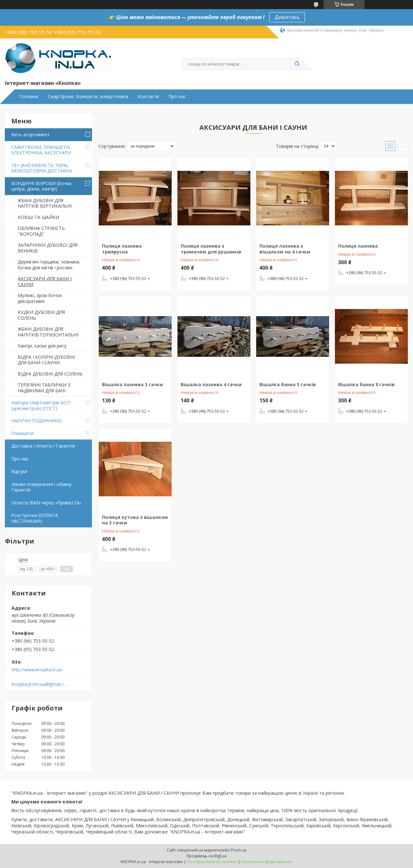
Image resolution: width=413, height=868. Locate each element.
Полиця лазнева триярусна (122, 249)
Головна (29, 97)
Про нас (177, 97)
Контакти (148, 97)
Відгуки (19, 471)
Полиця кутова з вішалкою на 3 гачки (135, 520)
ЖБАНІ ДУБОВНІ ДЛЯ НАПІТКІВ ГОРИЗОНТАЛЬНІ (48, 332)
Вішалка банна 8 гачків (366, 384)
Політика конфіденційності (267, 862)
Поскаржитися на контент (212, 862)
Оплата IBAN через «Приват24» (46, 503)
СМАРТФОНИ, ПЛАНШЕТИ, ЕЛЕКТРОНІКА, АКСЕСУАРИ (41, 150)
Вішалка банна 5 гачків (288, 384)
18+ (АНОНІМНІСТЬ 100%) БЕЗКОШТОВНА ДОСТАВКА (42, 168)
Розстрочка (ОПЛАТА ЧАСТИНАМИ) (35, 518)
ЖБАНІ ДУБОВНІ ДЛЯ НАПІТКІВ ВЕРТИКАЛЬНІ (45, 203)
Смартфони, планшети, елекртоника (88, 97)
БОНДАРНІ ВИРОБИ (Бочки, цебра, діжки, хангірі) (42, 186)
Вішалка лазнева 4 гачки (211, 384)
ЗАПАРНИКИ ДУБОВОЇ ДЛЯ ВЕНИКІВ (48, 248)
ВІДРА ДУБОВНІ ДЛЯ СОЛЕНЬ (50, 374)
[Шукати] (297, 64)
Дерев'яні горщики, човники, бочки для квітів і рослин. (49, 265)
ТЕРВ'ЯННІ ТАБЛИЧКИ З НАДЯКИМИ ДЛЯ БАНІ (44, 388)
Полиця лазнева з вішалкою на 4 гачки (285, 249)
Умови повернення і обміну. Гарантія (42, 487)
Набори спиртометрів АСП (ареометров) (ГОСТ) (40, 405)
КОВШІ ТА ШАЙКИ (38, 217)
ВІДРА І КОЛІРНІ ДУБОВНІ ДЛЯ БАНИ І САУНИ (46, 360)
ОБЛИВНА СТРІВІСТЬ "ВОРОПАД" (41, 231)
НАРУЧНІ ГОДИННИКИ (36, 421)
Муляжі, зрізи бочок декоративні (40, 298)
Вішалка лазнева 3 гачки (132, 384)
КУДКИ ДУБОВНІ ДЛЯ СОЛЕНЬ (41, 315)
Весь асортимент (30, 134)
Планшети (22, 433)
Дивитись (287, 17)
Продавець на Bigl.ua (206, 856)
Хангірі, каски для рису (42, 346)
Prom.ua (239, 850)
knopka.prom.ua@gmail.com (40, 684)
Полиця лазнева (358, 246)
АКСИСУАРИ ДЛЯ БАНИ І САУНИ (45, 281)
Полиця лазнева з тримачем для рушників (211, 249)
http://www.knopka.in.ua (37, 670)
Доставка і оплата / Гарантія (43, 446)
